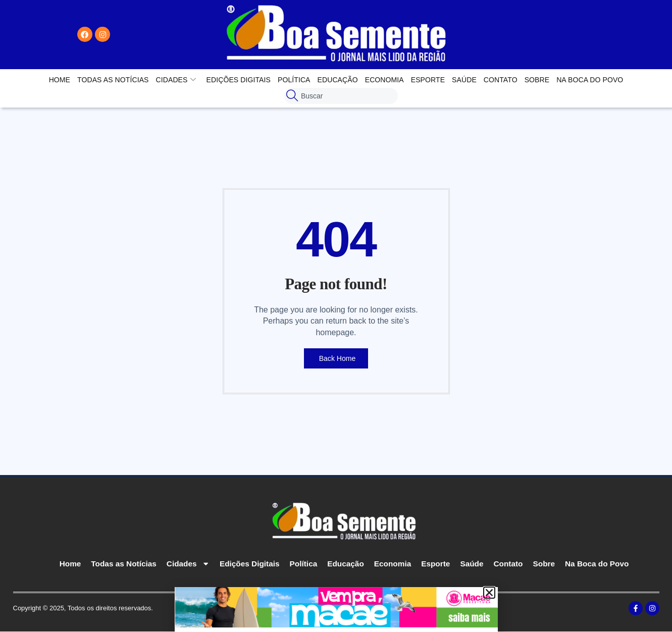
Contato (501, 80)
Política (294, 80)
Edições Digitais (239, 80)
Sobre (537, 80)
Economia (384, 80)
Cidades (176, 80)
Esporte (428, 80)
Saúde (464, 80)
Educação (338, 80)
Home (60, 80)
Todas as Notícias (113, 80)
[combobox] (341, 96)
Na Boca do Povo (590, 80)
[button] (489, 593)
